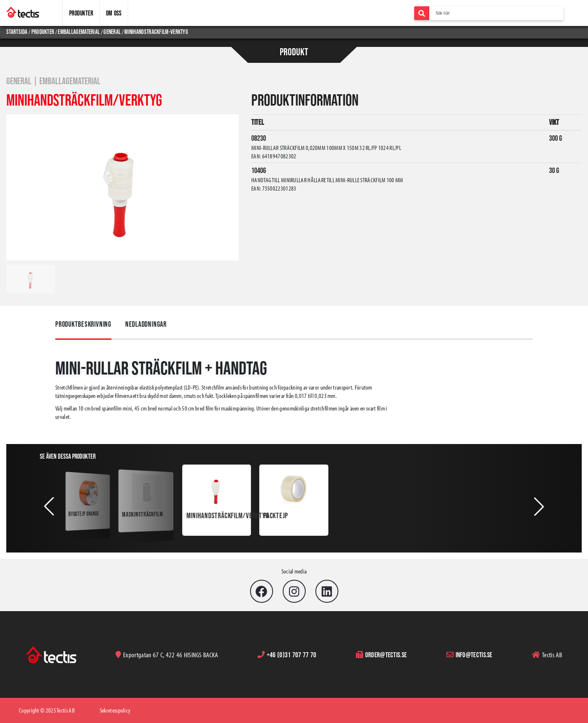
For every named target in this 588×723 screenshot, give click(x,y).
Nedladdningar (146, 324)
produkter (43, 32)
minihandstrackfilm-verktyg (156, 32)
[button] (49, 506)
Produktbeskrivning (83, 324)
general (112, 32)
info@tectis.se (474, 655)
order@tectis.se (386, 655)
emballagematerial (79, 32)
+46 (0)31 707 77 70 (292, 655)
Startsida (17, 32)
